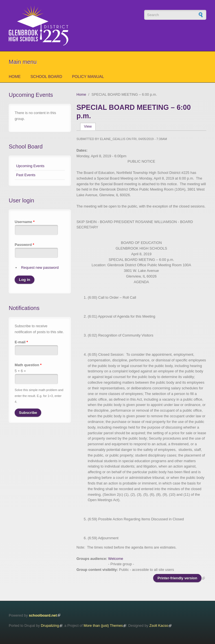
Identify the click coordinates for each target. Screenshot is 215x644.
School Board (46, 77)
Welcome (116, 559)
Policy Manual (88, 77)
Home (15, 77)
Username (25, 222)
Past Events (26, 175)
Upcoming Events (30, 166)
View (90, 126)
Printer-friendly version (177, 578)
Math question (28, 365)
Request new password (40, 268)
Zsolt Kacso (159, 626)
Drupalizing (50, 626)
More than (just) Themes (103, 626)
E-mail (21, 342)
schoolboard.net (43, 615)
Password (24, 245)
